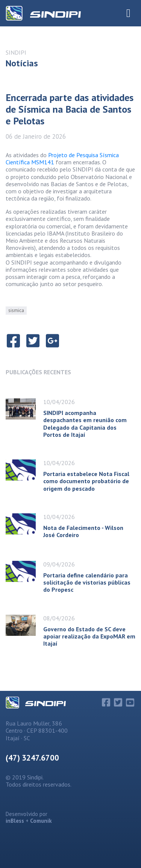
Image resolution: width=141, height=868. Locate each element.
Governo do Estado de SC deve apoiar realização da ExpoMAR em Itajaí (89, 636)
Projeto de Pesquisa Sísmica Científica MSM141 (62, 158)
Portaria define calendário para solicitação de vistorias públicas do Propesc (87, 582)
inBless (15, 821)
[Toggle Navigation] (128, 13)
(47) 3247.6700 (32, 758)
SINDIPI (16, 52)
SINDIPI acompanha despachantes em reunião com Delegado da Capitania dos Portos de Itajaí (85, 424)
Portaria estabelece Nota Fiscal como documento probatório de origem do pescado (86, 481)
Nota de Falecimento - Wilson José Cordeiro (83, 531)
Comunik (41, 821)
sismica (16, 310)
